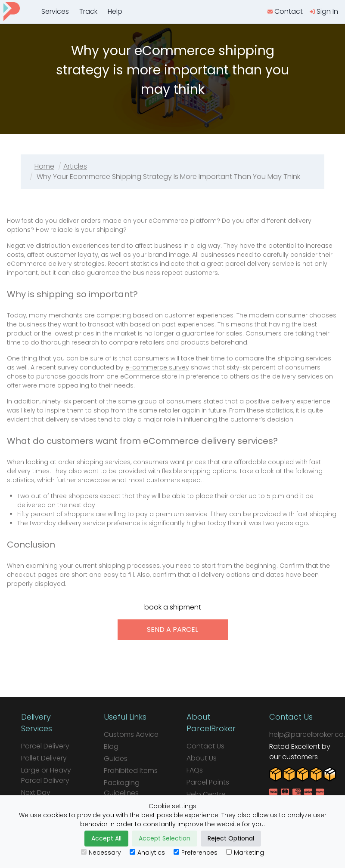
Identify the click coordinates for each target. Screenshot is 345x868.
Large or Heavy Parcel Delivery (46, 775)
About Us (202, 758)
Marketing (245, 853)
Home (44, 166)
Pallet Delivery (44, 758)
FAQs (195, 770)
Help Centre (206, 794)
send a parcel (172, 629)
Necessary (101, 853)
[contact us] (285, 12)
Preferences (196, 853)
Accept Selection (165, 838)
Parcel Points (208, 782)
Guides (116, 759)
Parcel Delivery (45, 746)
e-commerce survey (157, 367)
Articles (75, 166)
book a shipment (173, 607)
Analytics (147, 853)
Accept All (106, 838)
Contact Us (205, 746)
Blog (111, 746)
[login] (324, 12)
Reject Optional (231, 838)
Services (55, 11)
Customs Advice (131, 734)
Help (115, 11)
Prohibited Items (131, 771)
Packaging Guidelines (122, 788)
